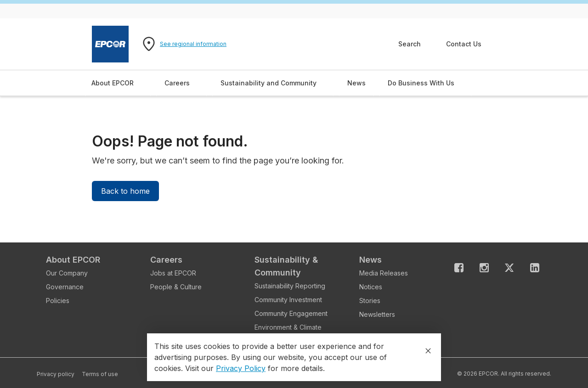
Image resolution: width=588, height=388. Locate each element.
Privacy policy (56, 374)
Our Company (67, 273)
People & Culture (176, 287)
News (370, 260)
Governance (65, 287)
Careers (166, 260)
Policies (58, 301)
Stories (370, 301)
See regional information (193, 44)
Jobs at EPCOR (173, 273)
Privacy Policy (241, 368)
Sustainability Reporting (290, 286)
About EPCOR (73, 260)
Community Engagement (291, 313)
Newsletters (377, 314)
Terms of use (100, 374)
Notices (371, 287)
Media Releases (384, 273)
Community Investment (288, 300)
